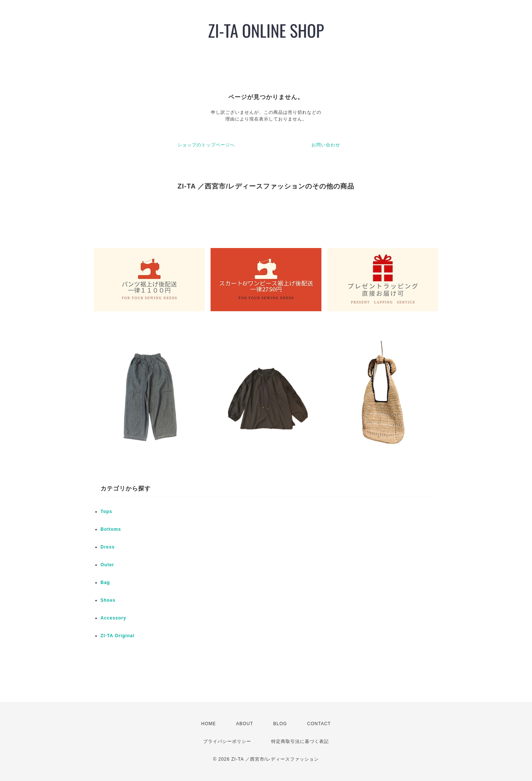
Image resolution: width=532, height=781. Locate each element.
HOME (209, 724)
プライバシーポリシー (227, 741)
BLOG (280, 724)
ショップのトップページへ (206, 145)
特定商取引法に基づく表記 (300, 741)
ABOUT (245, 724)
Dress (108, 547)
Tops (106, 512)
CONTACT (319, 724)
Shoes (108, 600)
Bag (105, 583)
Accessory (113, 618)
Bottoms (111, 529)
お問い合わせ (326, 145)
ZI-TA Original (117, 636)
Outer (107, 565)
